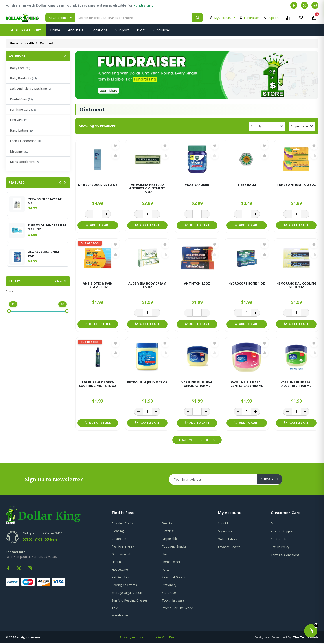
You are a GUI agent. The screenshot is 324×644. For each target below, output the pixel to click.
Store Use (169, 593)
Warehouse (120, 616)
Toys (115, 609)
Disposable (170, 539)
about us (224, 524)
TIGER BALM (247, 185)
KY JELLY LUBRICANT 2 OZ (98, 185)
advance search (229, 548)
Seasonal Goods (173, 578)
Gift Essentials (122, 555)
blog (274, 524)
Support (122, 30)
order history (227, 540)
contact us (279, 540)
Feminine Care (23, 109)
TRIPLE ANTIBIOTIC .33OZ (296, 185)
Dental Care (21, 99)
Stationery (169, 586)
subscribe (271, 480)
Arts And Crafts (122, 524)
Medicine (19, 151)
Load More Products (197, 441)
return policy (280, 548)
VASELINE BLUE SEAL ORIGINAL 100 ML (197, 385)
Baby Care (20, 68)
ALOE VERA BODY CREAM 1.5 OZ (147, 286)
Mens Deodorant (25, 162)
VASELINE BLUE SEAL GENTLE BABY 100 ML (247, 385)
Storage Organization (127, 593)
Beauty (167, 524)
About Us (76, 30)
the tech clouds (306, 638)
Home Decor (171, 562)
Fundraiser (161, 30)
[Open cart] (311, 631)
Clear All (61, 281)
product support (282, 532)
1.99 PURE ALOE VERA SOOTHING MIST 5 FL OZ (98, 385)
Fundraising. (144, 5)
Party (166, 570)
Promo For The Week (177, 609)
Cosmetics (119, 539)
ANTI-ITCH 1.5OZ (197, 284)
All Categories (59, 18)
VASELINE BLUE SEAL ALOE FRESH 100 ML (296, 385)
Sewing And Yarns (124, 586)
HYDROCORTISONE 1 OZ (247, 284)
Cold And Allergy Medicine (30, 89)
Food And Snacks (174, 547)
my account (226, 532)
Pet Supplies (120, 578)
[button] (23, 30)
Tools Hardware (173, 601)
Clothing (168, 532)
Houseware (120, 570)
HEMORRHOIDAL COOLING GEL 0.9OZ (296, 286)
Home (55, 30)
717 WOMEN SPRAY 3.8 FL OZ (46, 201)
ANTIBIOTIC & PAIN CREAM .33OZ (98, 286)
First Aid (19, 120)
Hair (165, 555)
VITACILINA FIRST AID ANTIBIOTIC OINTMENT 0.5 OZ (147, 189)
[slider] (9, 311)
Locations (99, 30)
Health (29, 43)
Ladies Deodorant (26, 141)
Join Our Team (166, 638)
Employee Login (132, 638)
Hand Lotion (22, 130)
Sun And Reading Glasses (130, 601)
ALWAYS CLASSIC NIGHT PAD (45, 254)
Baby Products (23, 78)
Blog (141, 30)
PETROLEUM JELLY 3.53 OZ (147, 383)
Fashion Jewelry (123, 547)
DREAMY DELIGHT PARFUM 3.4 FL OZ (47, 227)
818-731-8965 (40, 540)
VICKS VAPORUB (197, 185)
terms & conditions (285, 556)
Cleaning (118, 532)
